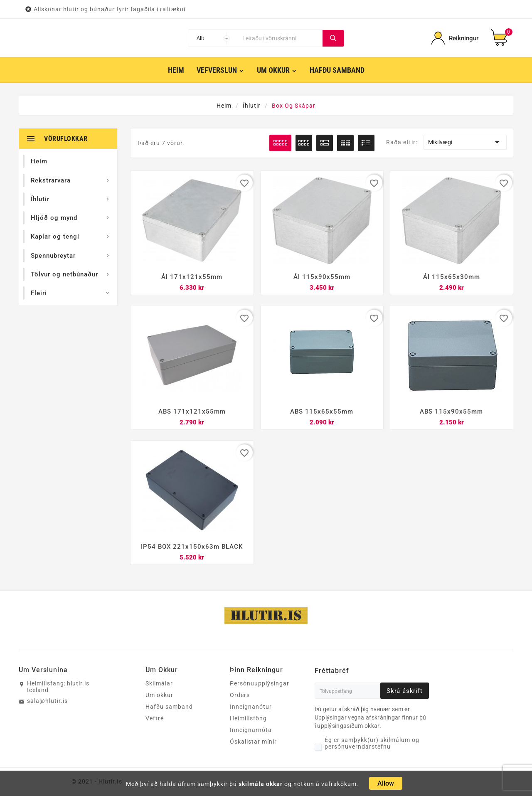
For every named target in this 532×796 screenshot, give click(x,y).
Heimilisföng (248, 719)
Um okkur (159, 695)
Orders (240, 695)
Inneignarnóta (251, 730)
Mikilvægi (465, 142)
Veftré (155, 719)
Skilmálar (159, 684)
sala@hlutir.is (47, 701)
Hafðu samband (169, 707)
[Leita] (281, 38)
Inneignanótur (251, 707)
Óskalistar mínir (253, 742)
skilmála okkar (261, 784)
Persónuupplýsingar (260, 684)
